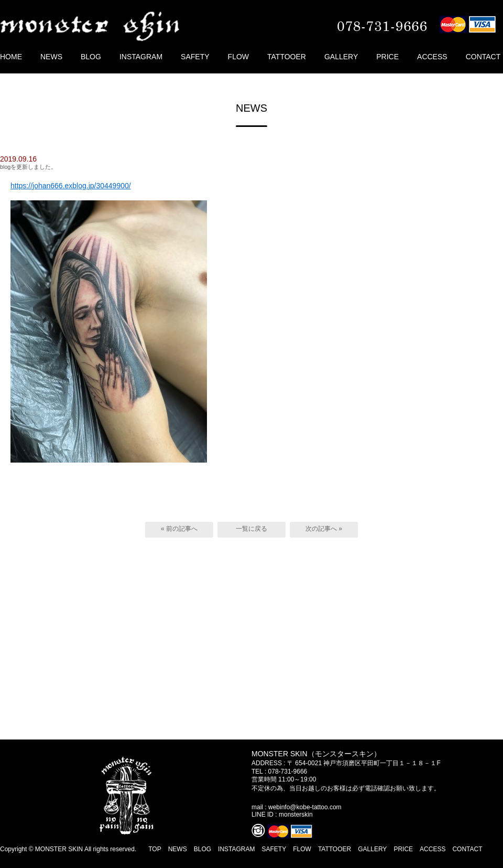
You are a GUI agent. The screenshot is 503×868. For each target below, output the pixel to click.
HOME (11, 57)
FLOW (238, 57)
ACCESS (432, 57)
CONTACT (483, 57)
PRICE (387, 57)
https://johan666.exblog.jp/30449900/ (71, 186)
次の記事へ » (324, 529)
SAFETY (195, 57)
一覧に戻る (251, 529)
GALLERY (341, 57)
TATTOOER (287, 57)
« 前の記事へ (179, 529)
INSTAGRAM (141, 57)
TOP (155, 849)
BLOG (91, 57)
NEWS (51, 57)
